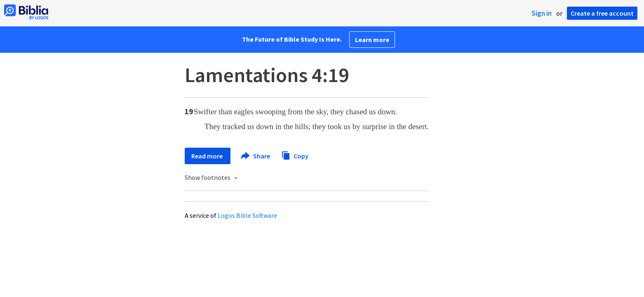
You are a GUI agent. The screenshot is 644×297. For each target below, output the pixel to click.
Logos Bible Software (247, 215)
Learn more (372, 40)
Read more (208, 156)
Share (256, 156)
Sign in (542, 13)
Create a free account (602, 13)
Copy (295, 155)
